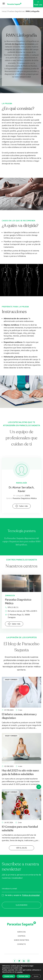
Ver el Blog (21, 848)
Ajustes (36, 976)
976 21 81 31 (12, 607)
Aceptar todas (9, 976)
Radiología (21, 483)
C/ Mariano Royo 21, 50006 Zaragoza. (17, 616)
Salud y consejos (11, 679)
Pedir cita (38, 4)
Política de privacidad (31, 895)
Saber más (22, 506)
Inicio (4, 11)
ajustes (20, 972)
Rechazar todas (23, 976)
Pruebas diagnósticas (16, 11)
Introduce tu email (9, 889)
